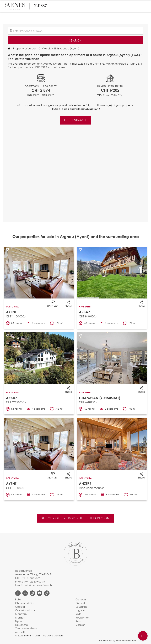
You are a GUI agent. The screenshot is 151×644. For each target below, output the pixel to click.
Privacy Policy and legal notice (118, 640)
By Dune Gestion (53, 635)
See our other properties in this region (75, 518)
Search (76, 40)
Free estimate (75, 120)
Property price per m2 (26, 48)
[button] (146, 6)
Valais (47, 48)
